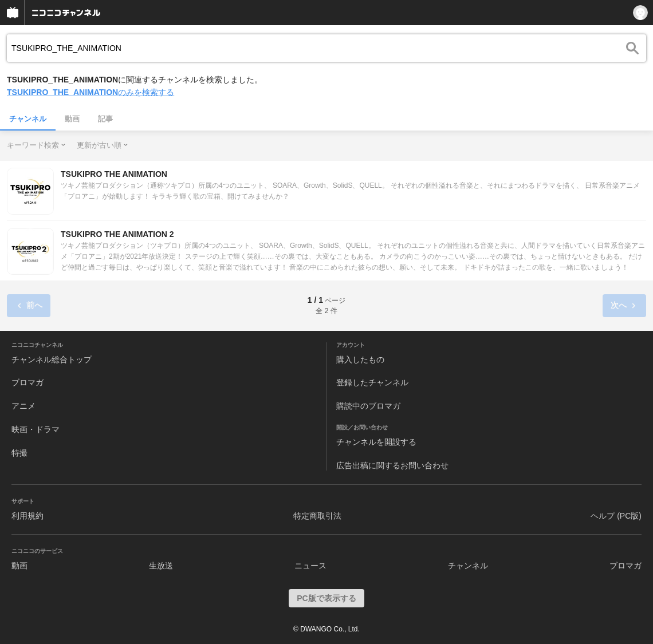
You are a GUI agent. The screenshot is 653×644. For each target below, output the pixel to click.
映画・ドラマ (36, 429)
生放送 (161, 566)
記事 (105, 119)
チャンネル (28, 119)
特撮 (19, 453)
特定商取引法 (317, 516)
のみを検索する (91, 92)
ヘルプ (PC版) (616, 516)
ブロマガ (27, 382)
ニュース (310, 566)
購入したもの (360, 359)
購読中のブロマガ (368, 406)
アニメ (23, 406)
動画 (72, 119)
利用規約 (27, 516)
